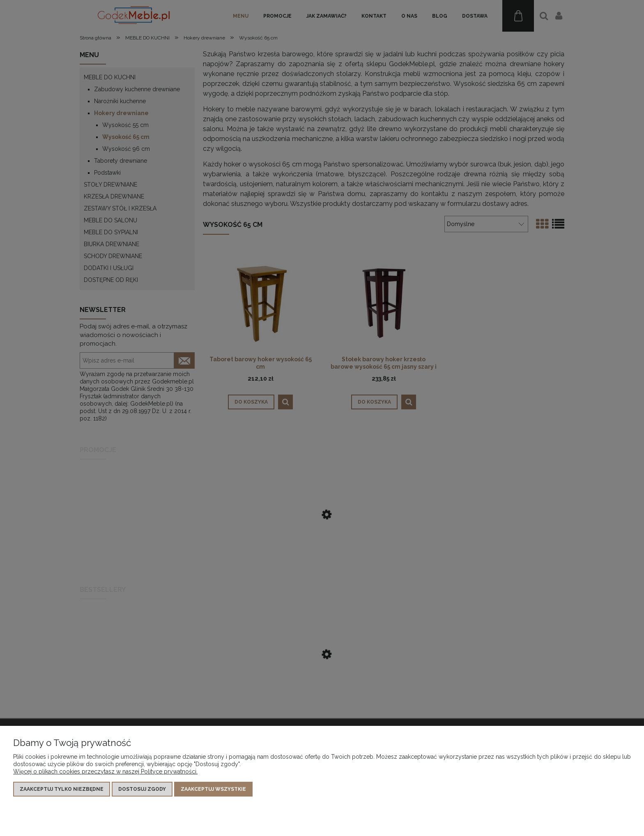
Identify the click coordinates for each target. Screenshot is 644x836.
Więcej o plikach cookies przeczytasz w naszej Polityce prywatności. (105, 771)
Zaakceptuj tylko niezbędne (62, 789)
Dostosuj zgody (142, 789)
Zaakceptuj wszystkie (213, 789)
